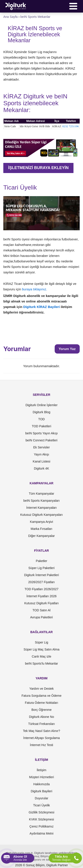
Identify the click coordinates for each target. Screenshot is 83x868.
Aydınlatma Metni (42, 833)
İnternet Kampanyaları (42, 508)
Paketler (41, 561)
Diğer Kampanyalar (42, 536)
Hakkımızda (42, 784)
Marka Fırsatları (41, 529)
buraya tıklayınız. (34, 289)
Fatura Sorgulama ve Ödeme (41, 696)
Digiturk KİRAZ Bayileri (42, 307)
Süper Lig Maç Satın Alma (42, 649)
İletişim (42, 770)
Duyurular (41, 798)
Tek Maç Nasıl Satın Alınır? (41, 731)
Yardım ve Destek (41, 689)
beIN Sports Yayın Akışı (41, 433)
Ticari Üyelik (42, 805)
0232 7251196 (71, 126)
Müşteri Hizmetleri (41, 777)
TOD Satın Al (41, 610)
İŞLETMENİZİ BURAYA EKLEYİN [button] (38, 168)
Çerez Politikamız (41, 826)
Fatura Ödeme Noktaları (41, 703)
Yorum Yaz (67, 349)
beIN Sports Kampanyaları (41, 501)
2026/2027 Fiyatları (42, 582)
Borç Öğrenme (41, 710)
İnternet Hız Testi (41, 745)
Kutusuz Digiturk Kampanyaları (41, 515)
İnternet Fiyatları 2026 (41, 596)
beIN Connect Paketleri (42, 440)
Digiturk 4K (41, 468)
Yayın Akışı (41, 454)
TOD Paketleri (42, 426)
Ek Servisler (41, 447)
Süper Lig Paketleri (41, 568)
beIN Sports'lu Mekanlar (41, 663)
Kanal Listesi (41, 461)
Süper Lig (42, 642)
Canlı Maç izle (42, 656)
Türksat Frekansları (41, 724)
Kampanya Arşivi (41, 522)
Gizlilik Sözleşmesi (42, 812)
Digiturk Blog (41, 412)
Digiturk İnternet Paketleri (41, 575)
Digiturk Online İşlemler (41, 405)
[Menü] (73, 6)
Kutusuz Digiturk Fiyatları (42, 603)
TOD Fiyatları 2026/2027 (41, 589)
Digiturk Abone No (41, 717)
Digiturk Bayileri (41, 791)
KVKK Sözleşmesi (41, 819)
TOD (41, 419)
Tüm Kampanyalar (41, 494)
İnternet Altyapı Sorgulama (41, 738)
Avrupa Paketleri (41, 617)
